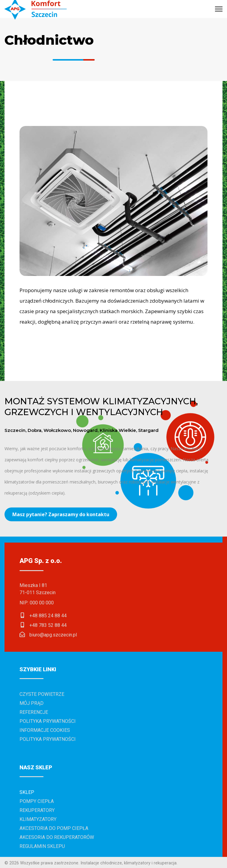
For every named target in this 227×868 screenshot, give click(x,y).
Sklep (27, 792)
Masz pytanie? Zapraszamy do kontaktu (61, 514)
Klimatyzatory (38, 819)
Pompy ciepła (37, 801)
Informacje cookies (45, 730)
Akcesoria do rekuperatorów (57, 837)
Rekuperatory (37, 810)
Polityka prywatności (48, 721)
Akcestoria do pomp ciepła (54, 828)
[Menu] (219, 9)
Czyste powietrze (42, 694)
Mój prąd (32, 703)
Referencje (34, 712)
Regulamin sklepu (42, 846)
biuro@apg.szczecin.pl (53, 635)
